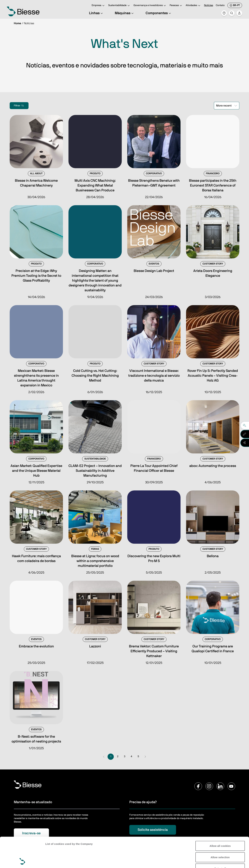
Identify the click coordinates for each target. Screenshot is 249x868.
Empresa (99, 6)
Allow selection (220, 829)
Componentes (159, 13)
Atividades (193, 6)
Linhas (96, 13)
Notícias (209, 5)
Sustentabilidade (119, 6)
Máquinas (125, 13)
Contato (220, 5)
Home (17, 23)
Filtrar (19, 106)
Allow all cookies (220, 817)
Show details (53, 861)
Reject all (220, 840)
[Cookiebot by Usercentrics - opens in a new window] (22, 861)
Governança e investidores (150, 6)
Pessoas (176, 6)
